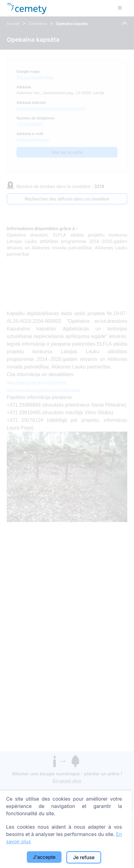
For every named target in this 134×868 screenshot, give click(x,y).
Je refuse (84, 857)
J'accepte (44, 857)
